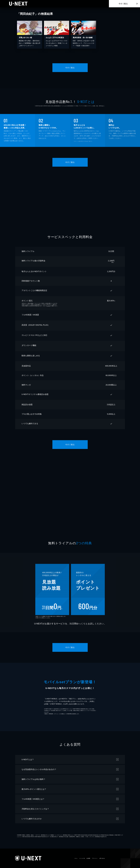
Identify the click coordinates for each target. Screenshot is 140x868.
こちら (49, 306)
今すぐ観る (123, 4)
